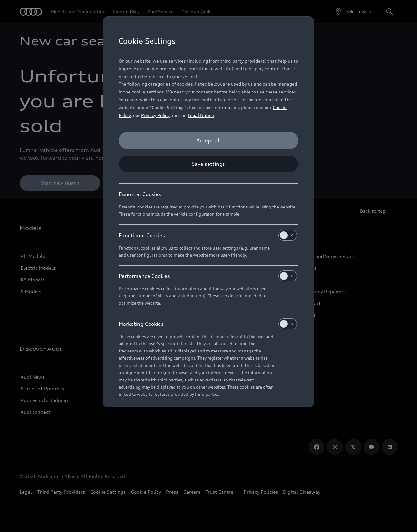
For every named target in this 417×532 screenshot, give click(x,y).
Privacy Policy (155, 115)
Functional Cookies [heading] (208, 235)
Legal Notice (201, 115)
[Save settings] (208, 164)
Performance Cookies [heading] (208, 276)
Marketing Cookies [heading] (208, 324)
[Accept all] (208, 140)
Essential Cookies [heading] (140, 194)
